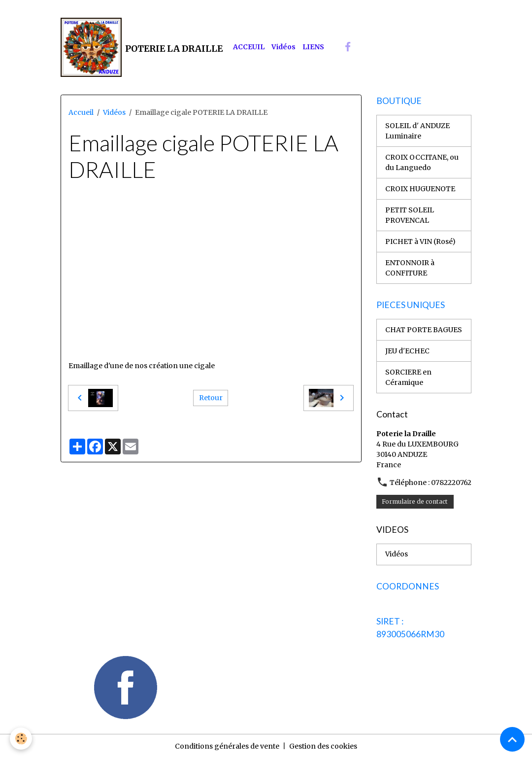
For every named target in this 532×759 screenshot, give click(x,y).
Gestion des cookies (323, 746)
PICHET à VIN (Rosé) (420, 241)
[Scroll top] (512, 739)
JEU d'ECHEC (407, 351)
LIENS (313, 47)
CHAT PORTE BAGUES (424, 330)
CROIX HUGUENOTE (420, 189)
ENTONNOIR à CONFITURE (410, 268)
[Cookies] (21, 739)
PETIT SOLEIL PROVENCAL (410, 215)
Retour (211, 398)
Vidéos (283, 47)
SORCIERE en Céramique (408, 377)
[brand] (142, 47)
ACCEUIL (249, 47)
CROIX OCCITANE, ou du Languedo (422, 162)
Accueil (81, 112)
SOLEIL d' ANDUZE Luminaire (417, 131)
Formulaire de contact (415, 501)
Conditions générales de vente (227, 746)
